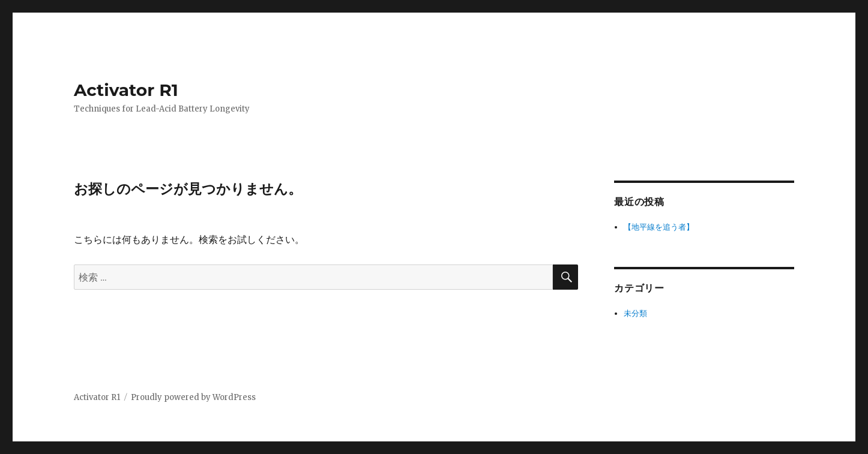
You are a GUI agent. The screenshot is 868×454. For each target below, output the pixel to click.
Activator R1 (126, 90)
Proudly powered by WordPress (193, 397)
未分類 (635, 313)
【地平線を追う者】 (659, 227)
